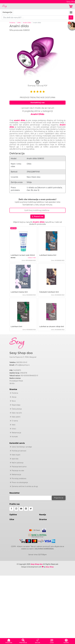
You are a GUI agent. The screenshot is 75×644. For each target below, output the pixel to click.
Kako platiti (16, 417)
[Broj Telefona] (37, 210)
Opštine (13, 515)
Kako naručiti (17, 413)
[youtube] (21, 509)
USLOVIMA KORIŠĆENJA (44, 549)
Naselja (43, 515)
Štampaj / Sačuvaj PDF (37, 83)
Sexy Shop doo (21, 353)
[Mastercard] (35, 530)
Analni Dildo (27, 23)
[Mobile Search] (71, 17)
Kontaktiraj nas (38, 103)
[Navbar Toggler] (71, 12)
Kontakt (15, 437)
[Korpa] (71, 6)
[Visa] (43, 530)
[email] (32, 498)
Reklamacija (16, 433)
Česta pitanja (17, 409)
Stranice (43, 519)
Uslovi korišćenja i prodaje (22, 447)
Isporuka (15, 459)
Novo (14, 401)
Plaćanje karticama (19, 467)
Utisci (14, 429)
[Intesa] (38, 535)
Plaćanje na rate (18, 471)
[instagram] (16, 509)
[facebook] (11, 509)
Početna (12, 23)
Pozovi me (37, 216)
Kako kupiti (16, 455)
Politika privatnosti (19, 451)
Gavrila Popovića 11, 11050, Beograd (23, 357)
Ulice (12, 519)
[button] (9, 641)
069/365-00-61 (22, 362)
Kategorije (7, 12)
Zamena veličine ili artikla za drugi (25, 486)
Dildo (19, 23)
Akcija (14, 397)
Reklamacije (16, 475)
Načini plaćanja (17, 463)
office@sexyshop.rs (22, 365)
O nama (15, 421)
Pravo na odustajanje (20, 482)
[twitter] (31, 509)
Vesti (14, 425)
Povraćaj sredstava (19, 478)
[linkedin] (26, 509)
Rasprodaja (16, 405)
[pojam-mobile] (35, 17)
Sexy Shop (50, 567)
